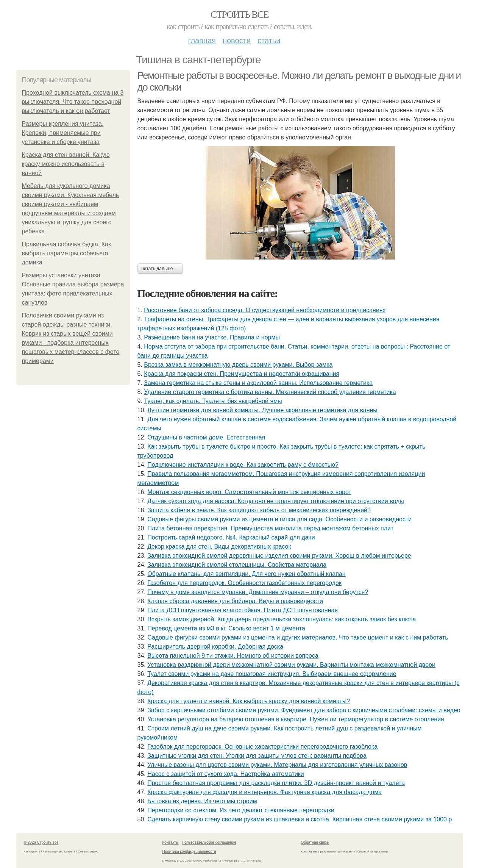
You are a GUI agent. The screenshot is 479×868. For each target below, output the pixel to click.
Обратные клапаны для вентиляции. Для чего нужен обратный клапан (246, 574)
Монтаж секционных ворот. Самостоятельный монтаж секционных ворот (249, 492)
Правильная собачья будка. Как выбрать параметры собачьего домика (66, 253)
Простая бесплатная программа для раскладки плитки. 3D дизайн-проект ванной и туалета (276, 783)
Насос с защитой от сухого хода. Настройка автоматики (226, 774)
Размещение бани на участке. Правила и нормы (212, 337)
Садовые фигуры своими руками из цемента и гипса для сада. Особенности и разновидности (279, 519)
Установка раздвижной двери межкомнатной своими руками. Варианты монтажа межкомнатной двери (291, 665)
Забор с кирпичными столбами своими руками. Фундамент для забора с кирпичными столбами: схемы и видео (304, 710)
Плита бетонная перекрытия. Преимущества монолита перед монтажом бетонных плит (270, 528)
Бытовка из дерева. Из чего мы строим (202, 801)
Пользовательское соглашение (209, 842)
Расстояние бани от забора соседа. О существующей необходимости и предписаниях (265, 310)
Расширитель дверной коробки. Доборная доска (215, 647)
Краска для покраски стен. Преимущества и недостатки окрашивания (242, 374)
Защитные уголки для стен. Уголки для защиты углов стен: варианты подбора (257, 756)
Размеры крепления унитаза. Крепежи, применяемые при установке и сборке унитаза (63, 133)
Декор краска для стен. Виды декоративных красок (219, 547)
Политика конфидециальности (189, 852)
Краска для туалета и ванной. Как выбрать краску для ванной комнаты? (249, 701)
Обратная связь (315, 842)
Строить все (239, 15)
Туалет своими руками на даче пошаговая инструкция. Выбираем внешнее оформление (272, 674)
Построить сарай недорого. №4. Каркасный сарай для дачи (231, 537)
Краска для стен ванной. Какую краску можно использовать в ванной (66, 164)
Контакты (171, 842)
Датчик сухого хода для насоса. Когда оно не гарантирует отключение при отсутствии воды (276, 501)
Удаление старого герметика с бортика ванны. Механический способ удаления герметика (270, 392)
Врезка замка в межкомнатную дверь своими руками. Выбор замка (238, 365)
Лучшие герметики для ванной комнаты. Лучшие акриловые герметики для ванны (262, 410)
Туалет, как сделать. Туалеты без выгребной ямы (213, 401)
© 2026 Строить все (41, 842)
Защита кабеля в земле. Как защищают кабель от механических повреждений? (259, 510)
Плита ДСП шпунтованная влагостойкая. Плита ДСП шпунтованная (243, 610)
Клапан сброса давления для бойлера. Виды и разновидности (235, 601)
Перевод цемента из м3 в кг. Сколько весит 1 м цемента (226, 628)
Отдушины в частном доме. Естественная (206, 437)
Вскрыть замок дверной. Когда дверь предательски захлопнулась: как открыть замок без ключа (282, 619)
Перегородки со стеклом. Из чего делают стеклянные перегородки (241, 810)
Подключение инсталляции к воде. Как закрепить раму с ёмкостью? (243, 465)
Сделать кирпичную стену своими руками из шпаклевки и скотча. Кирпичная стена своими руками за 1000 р (300, 819)
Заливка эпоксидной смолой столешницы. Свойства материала (237, 565)
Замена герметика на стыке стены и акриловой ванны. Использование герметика (258, 383)
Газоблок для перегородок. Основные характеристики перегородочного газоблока (262, 747)
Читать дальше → (160, 269)
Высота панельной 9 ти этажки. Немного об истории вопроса (233, 656)
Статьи (269, 41)
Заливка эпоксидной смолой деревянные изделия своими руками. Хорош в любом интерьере (279, 556)
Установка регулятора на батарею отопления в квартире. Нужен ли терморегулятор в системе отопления (296, 719)
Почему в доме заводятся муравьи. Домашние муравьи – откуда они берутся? (258, 592)
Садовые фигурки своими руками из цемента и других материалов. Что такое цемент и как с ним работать (298, 637)
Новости (237, 41)
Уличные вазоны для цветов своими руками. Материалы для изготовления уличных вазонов (277, 765)
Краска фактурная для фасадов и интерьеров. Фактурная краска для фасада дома (264, 792)
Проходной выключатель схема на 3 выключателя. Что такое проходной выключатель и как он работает (73, 102)
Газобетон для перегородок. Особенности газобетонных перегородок (244, 583)
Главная (202, 41)
